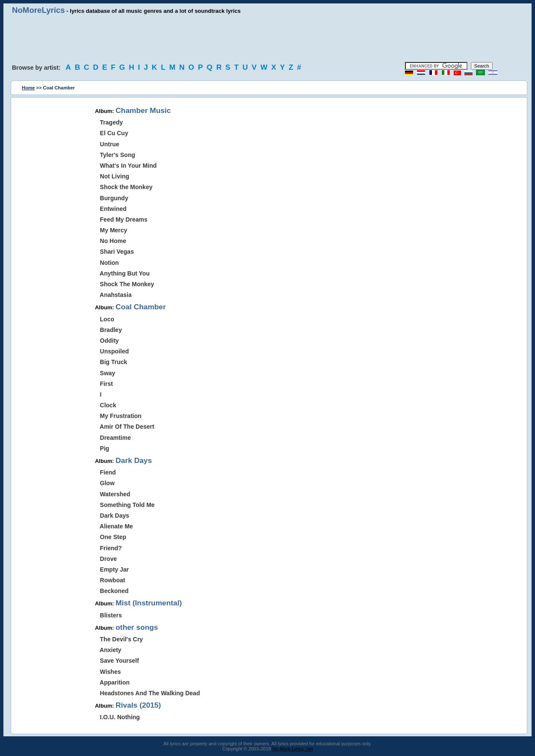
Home (28, 88)
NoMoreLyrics (38, 10)
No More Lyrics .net (293, 749)
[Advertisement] (268, 39)
